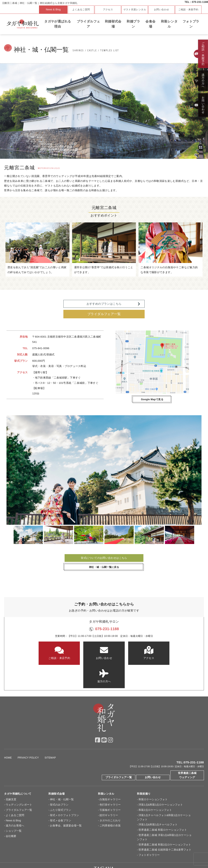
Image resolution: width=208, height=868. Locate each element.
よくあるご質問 (81, 10)
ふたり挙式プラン (61, 787)
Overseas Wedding (171, 853)
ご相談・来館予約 (188, 10)
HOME (8, 734)
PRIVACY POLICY (28, 734)
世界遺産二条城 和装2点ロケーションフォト (165, 821)
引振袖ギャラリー (110, 787)
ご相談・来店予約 (38, 653)
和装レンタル (169, 24)
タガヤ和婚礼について (18, 770)
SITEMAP (50, 734)
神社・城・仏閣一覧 (62, 776)
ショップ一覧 (14, 807)
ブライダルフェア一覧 (104, 314)
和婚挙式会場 (113, 24)
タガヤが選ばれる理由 (58, 24)
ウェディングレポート (19, 781)
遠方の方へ (170, 653)
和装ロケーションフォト (153, 776)
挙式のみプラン (59, 781)
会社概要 (11, 813)
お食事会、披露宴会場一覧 (66, 802)
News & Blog (53, 10)
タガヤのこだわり (110, 797)
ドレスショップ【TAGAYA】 (140, 853)
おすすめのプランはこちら (104, 304)
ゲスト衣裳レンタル (135, 10)
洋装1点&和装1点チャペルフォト (158, 801)
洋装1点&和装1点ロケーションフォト (161, 781)
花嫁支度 (11, 776)
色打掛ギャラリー (110, 781)
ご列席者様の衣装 (110, 802)
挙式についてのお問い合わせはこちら (104, 558)
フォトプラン (191, 24)
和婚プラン (133, 24)
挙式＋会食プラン (61, 797)
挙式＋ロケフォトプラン (64, 792)
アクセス (108, 10)
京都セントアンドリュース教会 (44, 853)
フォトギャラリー (149, 832)
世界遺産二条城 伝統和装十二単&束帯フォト (165, 826)
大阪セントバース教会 (78, 853)
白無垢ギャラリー (110, 776)
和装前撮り (144, 770)
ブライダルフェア (88, 24)
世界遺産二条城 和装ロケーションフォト (163, 806)
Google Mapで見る (152, 399)
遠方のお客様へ (15, 802)
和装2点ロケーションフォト (155, 787)
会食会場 (150, 24)
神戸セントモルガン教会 (107, 853)
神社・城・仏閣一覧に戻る (104, 567)
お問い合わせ (161, 10)
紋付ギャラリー (109, 792)
